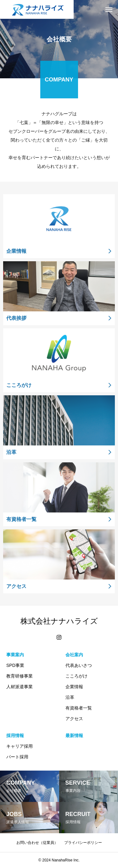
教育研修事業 (20, 676)
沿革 (70, 697)
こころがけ (76, 676)
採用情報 (15, 735)
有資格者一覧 (79, 708)
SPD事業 (15, 665)
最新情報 (74, 735)
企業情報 (74, 687)
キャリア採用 (20, 746)
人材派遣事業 (20, 687)
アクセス (74, 719)
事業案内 (15, 655)
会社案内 (74, 655)
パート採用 (17, 757)
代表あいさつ (79, 665)
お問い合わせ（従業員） (37, 843)
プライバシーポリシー (83, 843)
